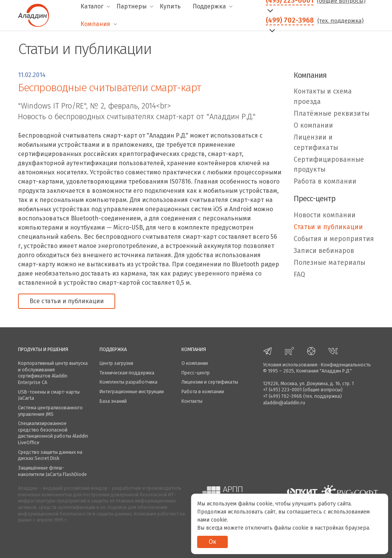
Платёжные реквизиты (332, 114)
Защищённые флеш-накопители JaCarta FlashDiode (52, 471)
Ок (212, 542)
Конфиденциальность (346, 365)
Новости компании (325, 215)
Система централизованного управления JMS (50, 411)
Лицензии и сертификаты (316, 142)
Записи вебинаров (324, 251)
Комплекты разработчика (128, 382)
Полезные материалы (329, 263)
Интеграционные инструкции (132, 391)
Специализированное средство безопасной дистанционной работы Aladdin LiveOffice (53, 433)
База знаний (113, 401)
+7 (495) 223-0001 (282, 390)
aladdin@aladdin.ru (284, 403)
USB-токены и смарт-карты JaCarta (49, 395)
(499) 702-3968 (290, 20)
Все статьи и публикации (67, 301)
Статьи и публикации (328, 227)
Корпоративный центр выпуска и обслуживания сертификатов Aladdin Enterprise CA (53, 373)
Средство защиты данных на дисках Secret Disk (50, 455)
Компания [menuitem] (95, 24)
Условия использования (290, 365)
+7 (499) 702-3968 (283, 396)
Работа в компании (325, 181)
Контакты (192, 401)
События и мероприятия (334, 239)
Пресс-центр (196, 373)
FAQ (299, 275)
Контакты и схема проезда (323, 96)
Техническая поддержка (127, 373)
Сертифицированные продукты (329, 165)
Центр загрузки (116, 363)
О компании (313, 126)
